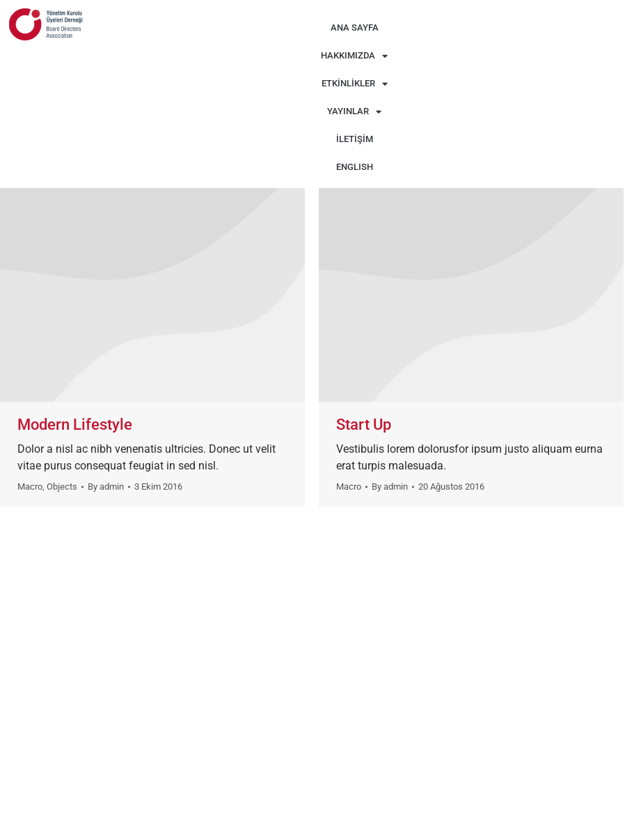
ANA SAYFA (355, 28)
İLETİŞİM (355, 139)
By (106, 487)
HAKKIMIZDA (354, 56)
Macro (30, 487)
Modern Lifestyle (75, 425)
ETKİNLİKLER (355, 84)
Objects (62, 487)
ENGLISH (355, 167)
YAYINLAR (354, 112)
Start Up (364, 425)
